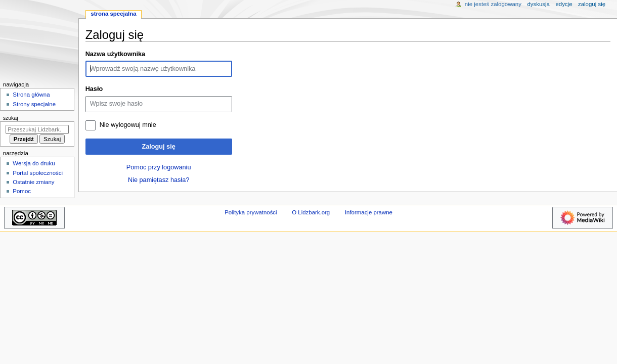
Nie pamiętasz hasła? (159, 180)
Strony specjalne (34, 104)
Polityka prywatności (251, 212)
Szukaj (11, 118)
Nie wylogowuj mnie (128, 125)
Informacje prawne (369, 212)
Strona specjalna (113, 14)
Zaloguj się (158, 147)
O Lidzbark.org (311, 212)
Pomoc (22, 191)
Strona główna (31, 95)
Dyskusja (538, 4)
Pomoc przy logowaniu (159, 167)
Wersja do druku (34, 163)
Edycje (564, 4)
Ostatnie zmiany (33, 182)
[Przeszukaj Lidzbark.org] (37, 129)
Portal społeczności (38, 173)
